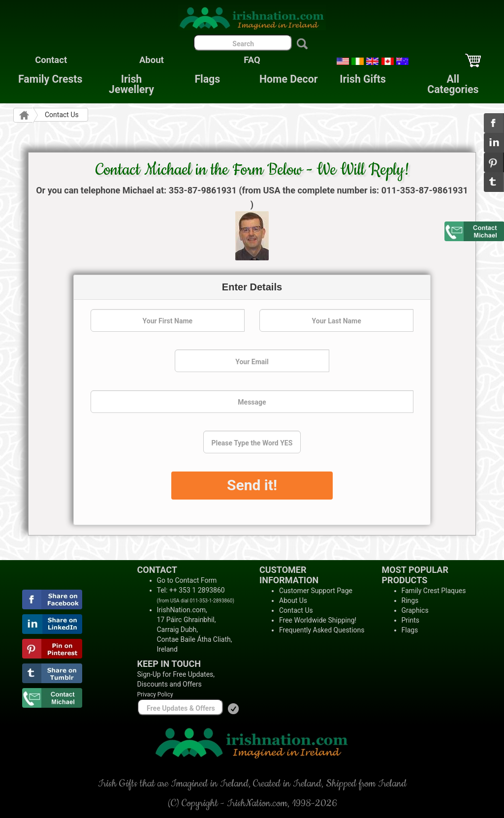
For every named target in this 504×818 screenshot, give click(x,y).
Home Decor (288, 79)
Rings (410, 600)
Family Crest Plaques (434, 591)
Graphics (415, 610)
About (152, 60)
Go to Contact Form (187, 580)
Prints (411, 620)
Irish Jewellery (131, 84)
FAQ (252, 60)
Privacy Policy (155, 694)
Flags (200, 79)
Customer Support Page (316, 591)
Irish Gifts (363, 79)
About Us (293, 600)
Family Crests (50, 79)
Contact (51, 60)
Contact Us (296, 610)
